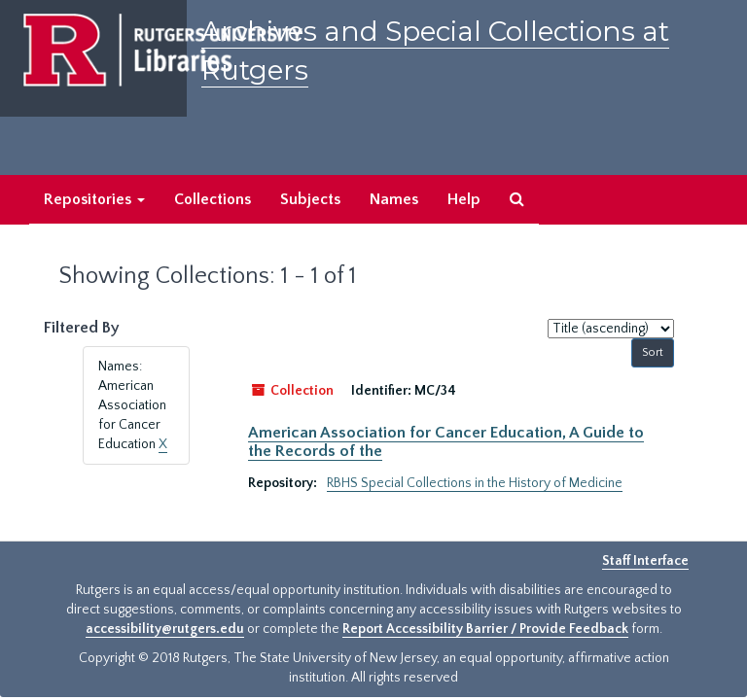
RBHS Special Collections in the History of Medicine (475, 483)
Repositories (94, 199)
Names (394, 199)
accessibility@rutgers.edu (165, 629)
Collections (213, 199)
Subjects (310, 199)
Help (464, 199)
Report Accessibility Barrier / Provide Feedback (485, 629)
